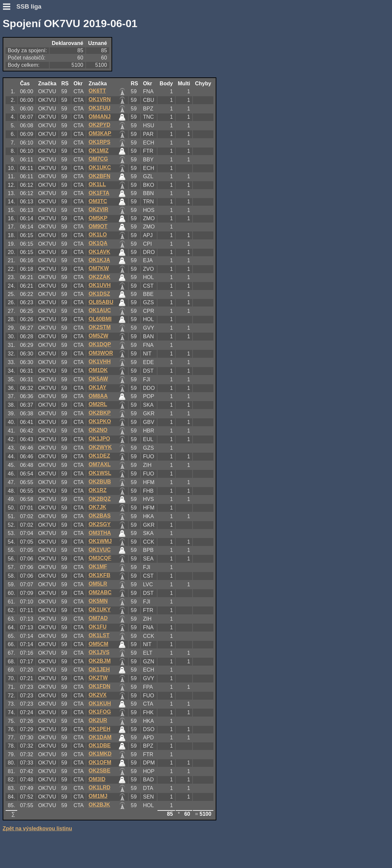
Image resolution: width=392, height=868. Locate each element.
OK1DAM (100, 737)
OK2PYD (100, 125)
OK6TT (97, 91)
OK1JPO (99, 439)
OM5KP (98, 218)
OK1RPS (100, 142)
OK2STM (100, 327)
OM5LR (98, 584)
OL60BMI (100, 319)
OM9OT (98, 226)
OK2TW (98, 678)
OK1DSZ (99, 294)
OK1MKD (100, 754)
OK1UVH (100, 285)
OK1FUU (100, 108)
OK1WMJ (100, 541)
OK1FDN (100, 686)
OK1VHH (100, 362)
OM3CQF (100, 558)
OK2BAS (100, 516)
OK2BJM (100, 661)
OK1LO (98, 235)
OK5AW (98, 379)
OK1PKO (100, 421)
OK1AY (98, 387)
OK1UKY (100, 610)
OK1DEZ (99, 456)
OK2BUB (100, 482)
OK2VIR (99, 209)
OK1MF (98, 567)
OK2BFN (100, 176)
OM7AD (98, 618)
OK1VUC (100, 550)
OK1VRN (100, 99)
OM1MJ (98, 796)
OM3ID (97, 779)
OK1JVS (99, 652)
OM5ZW (99, 336)
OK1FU (98, 627)
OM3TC (98, 201)
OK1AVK (100, 252)
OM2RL (98, 404)
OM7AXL (100, 464)
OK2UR (98, 720)
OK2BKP (100, 413)
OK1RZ (98, 490)
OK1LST (99, 635)
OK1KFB (100, 575)
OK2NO (98, 430)
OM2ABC (100, 592)
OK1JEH (99, 669)
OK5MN (98, 601)
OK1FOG (100, 712)
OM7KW (99, 268)
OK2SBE (100, 771)
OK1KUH (100, 703)
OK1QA (98, 243)
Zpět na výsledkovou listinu (37, 828)
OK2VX (98, 695)
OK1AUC (100, 310)
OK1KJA (99, 260)
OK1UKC (100, 167)
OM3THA (100, 533)
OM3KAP (100, 133)
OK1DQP (100, 344)
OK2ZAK (100, 277)
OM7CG (98, 159)
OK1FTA (99, 193)
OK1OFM (100, 762)
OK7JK (97, 507)
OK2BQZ (100, 499)
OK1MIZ (99, 151)
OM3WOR (101, 353)
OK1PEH (100, 729)
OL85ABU (101, 302)
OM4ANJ (100, 117)
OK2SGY (100, 524)
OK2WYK (100, 447)
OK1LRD (100, 787)
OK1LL (97, 184)
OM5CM (99, 644)
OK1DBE (100, 745)
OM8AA (98, 396)
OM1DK (98, 370)
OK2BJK (99, 805)
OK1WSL (100, 473)
